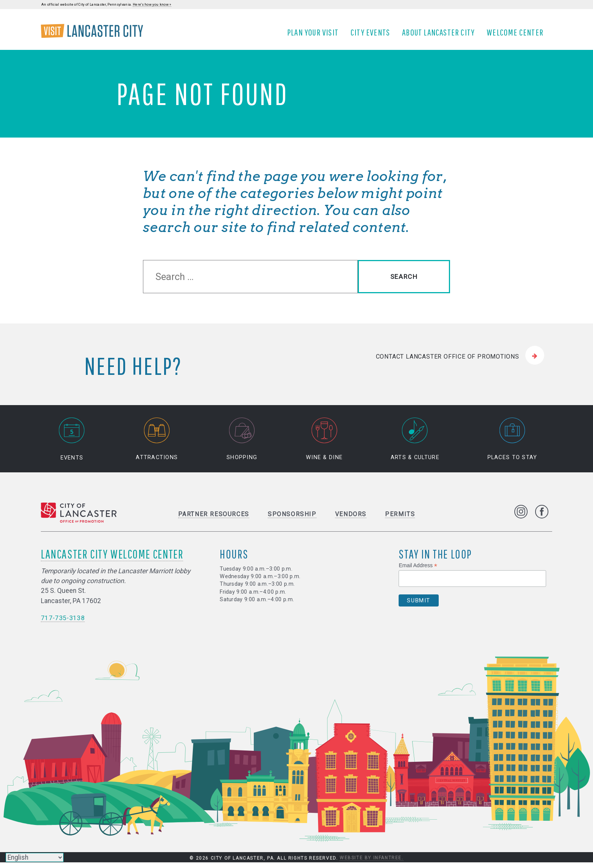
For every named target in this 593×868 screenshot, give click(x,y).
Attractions (157, 445)
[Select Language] (35, 857)
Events (72, 445)
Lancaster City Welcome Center (112, 559)
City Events (373, 35)
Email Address (418, 571)
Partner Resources (214, 520)
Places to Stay (512, 445)
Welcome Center (518, 35)
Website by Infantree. (372, 863)
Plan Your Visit (315, 35)
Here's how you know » (152, 5)
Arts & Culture (415, 445)
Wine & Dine (324, 445)
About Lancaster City (441, 35)
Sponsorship (292, 520)
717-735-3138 (63, 624)
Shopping (242, 445)
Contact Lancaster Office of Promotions (448, 362)
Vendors (351, 520)
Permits (400, 520)
